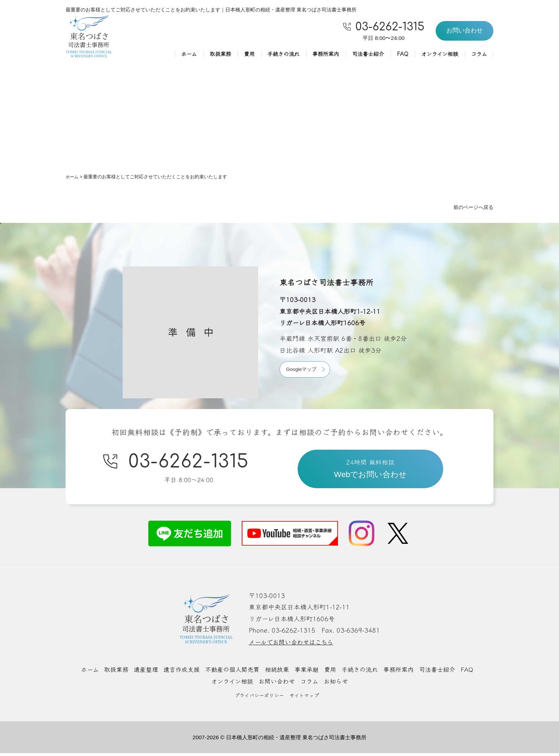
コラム (478, 54)
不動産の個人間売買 (230, 672)
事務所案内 (319, 54)
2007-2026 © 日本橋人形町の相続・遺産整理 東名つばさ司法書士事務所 (280, 740)
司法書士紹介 (363, 54)
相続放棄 (277, 672)
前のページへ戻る (473, 208)
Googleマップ (302, 370)
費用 (239, 54)
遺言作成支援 (177, 672)
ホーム (177, 54)
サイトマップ (304, 698)
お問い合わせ (277, 684)
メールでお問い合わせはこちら (294, 645)
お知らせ (339, 684)
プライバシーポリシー (259, 698)
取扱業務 (209, 54)
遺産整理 (139, 672)
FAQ (399, 54)
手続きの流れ (275, 54)
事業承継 (308, 672)
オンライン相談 (437, 54)
